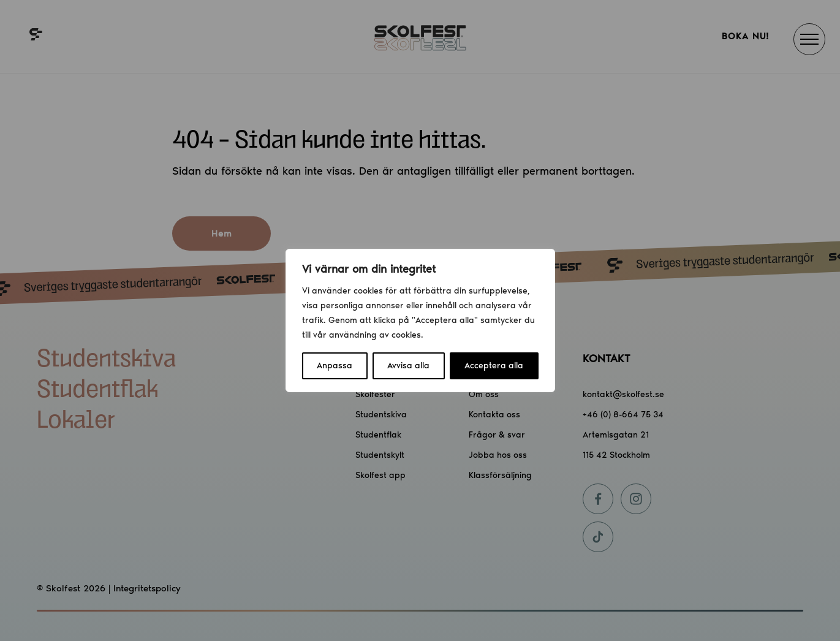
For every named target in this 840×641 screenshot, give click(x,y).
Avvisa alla (408, 366)
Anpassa (335, 366)
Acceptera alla (494, 366)
